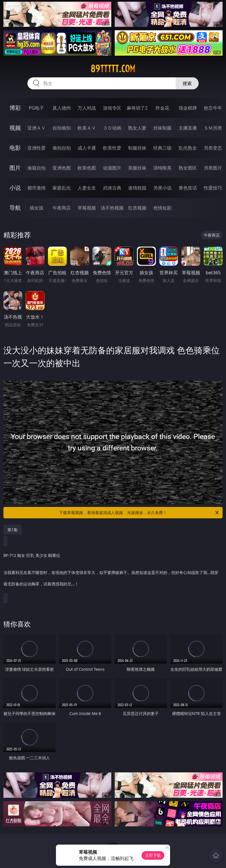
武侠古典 (112, 188)
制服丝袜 (137, 148)
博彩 (15, 108)
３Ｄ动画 (112, 128)
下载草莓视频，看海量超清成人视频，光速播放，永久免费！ (139, 513)
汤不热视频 (112, 208)
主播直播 (188, 128)
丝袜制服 (162, 128)
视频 (15, 128)
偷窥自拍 (37, 168)
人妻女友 (87, 188)
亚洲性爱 (37, 148)
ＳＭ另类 (213, 128)
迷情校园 (137, 188)
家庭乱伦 (62, 188)
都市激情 (37, 188)
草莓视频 (87, 208)
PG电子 (36, 108)
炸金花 (162, 108)
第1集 (13, 530)
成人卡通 (87, 148)
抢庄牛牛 (213, 108)
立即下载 (153, 855)
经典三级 (162, 148)
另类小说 (162, 188)
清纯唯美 (162, 168)
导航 (15, 208)
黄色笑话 (188, 188)
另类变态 (213, 148)
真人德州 (62, 108)
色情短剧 (162, 208)
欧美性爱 (112, 148)
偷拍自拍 (62, 148)
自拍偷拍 (62, 128)
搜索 (187, 83)
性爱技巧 (213, 188)
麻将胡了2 (137, 108)
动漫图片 (112, 168)
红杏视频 (137, 208)
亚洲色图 (62, 168)
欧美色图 (87, 168)
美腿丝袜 (137, 168)
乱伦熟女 (188, 148)
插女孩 (37, 208)
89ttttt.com (113, 69)
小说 (15, 188)
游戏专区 (112, 108)
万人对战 (87, 108)
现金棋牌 (188, 108)
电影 (15, 148)
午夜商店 (62, 208)
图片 (15, 168)
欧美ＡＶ (87, 128)
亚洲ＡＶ (37, 128)
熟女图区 (188, 168)
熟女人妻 (137, 128)
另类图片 (213, 168)
